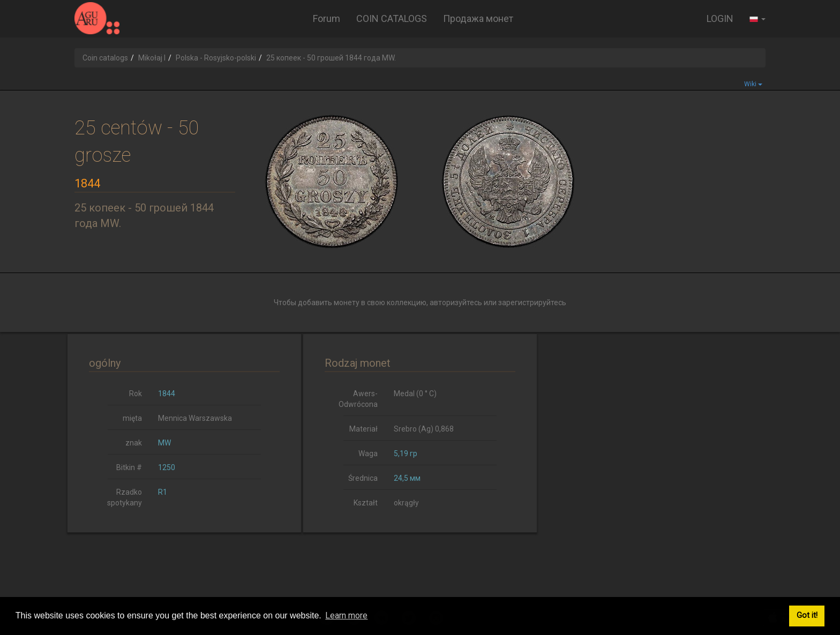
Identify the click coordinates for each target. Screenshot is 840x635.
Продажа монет (478, 18)
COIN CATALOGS (392, 18)
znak (134, 443)
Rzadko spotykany (125, 497)
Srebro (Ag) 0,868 (424, 429)
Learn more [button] (346, 615)
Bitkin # (129, 467)
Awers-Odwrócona (358, 399)
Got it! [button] (807, 615)
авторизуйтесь (456, 303)
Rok (136, 394)
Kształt (366, 503)
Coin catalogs (105, 58)
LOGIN (720, 18)
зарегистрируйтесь (532, 303)
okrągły (406, 503)
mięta (132, 418)
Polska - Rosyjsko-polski (216, 58)
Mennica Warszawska (195, 418)
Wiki (753, 84)
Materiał (363, 429)
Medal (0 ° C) (415, 394)
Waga (368, 453)
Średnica (363, 478)
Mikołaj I (152, 58)
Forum (327, 18)
